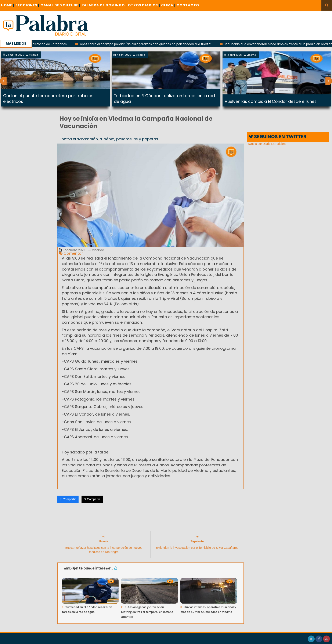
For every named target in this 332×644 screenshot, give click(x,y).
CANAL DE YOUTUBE (60, 5)
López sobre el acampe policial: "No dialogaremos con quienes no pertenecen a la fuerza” (149, 44)
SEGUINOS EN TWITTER (278, 137)
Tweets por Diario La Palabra (266, 144)
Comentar (71, 253)
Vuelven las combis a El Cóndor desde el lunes (271, 102)
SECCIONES (27, 5)
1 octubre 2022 (72, 250)
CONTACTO (188, 5)
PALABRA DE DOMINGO (104, 5)
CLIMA (168, 5)
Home (8, 5)
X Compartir (92, 499)
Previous (3, 81)
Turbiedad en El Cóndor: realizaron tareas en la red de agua (87, 609)
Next (329, 81)
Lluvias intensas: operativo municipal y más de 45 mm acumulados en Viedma (208, 609)
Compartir (68, 499)
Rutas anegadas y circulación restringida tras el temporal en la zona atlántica (147, 612)
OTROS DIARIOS (144, 5)
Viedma (96, 250)
